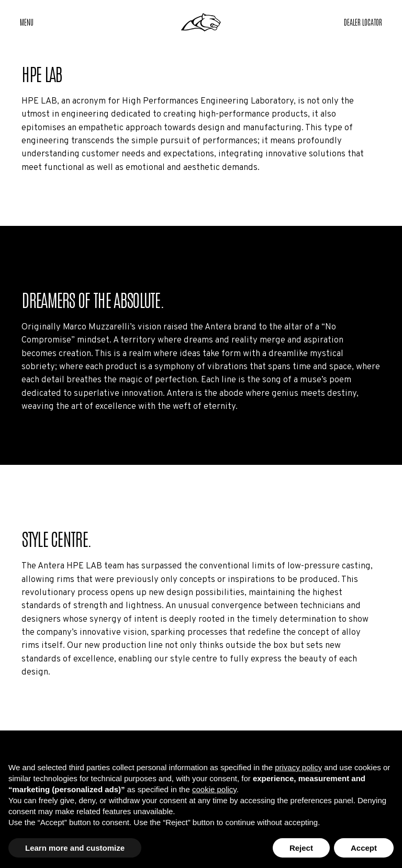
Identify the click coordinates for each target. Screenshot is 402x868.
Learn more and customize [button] (75, 848)
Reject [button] (301, 848)
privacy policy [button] (298, 767)
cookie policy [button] (214, 789)
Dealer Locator (363, 22)
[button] (363, 22)
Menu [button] (27, 22)
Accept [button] (364, 848)
